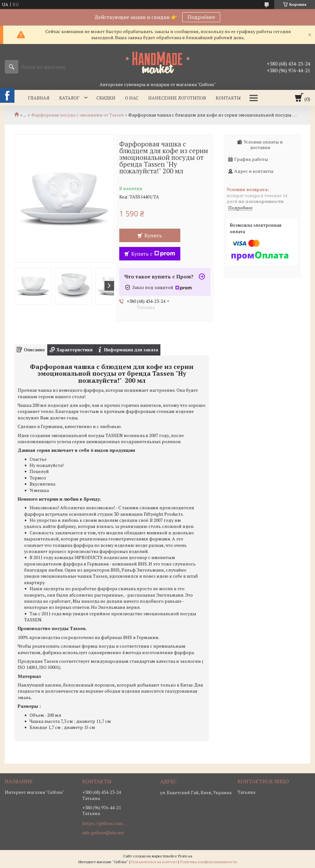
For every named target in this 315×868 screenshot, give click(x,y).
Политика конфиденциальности (208, 862)
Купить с (153, 254)
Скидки (106, 98)
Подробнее (201, 17)
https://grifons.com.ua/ (105, 823)
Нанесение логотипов (177, 98)
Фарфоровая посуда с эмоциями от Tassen (77, 115)
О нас (132, 98)
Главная (39, 98)
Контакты (228, 98)
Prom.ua (185, 856)
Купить (153, 235)
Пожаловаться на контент (154, 862)
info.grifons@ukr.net (103, 833)
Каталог (69, 98)
